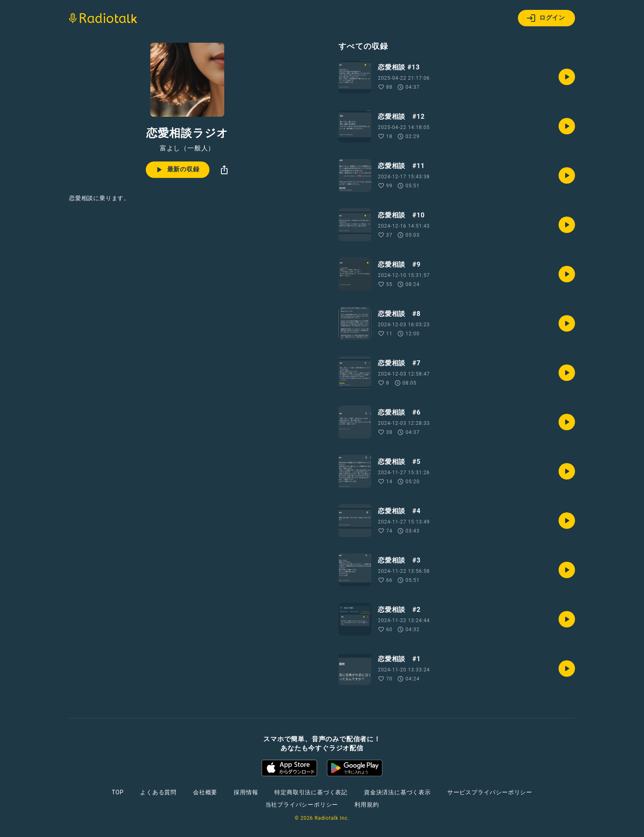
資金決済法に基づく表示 (397, 792)
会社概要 (205, 792)
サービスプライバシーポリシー (490, 792)
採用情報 (246, 792)
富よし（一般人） (187, 148)
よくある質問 (158, 792)
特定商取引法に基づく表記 (311, 792)
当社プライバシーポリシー (302, 805)
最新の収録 (177, 170)
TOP (118, 792)
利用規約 (367, 805)
